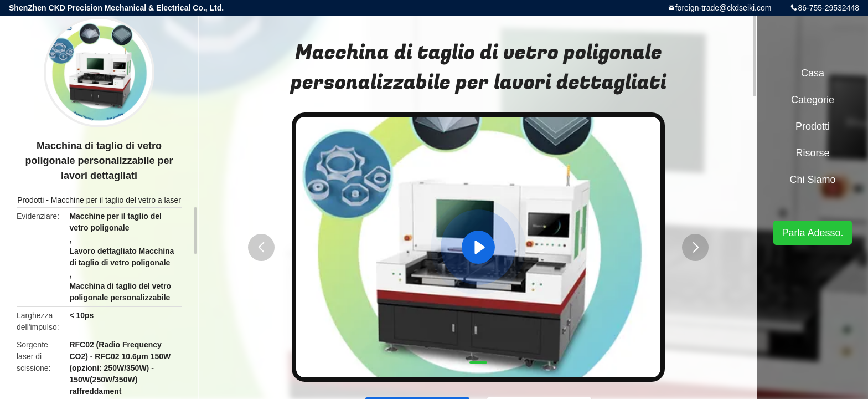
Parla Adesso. (812, 233)
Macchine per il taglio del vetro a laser (116, 200)
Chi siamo (812, 180)
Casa (813, 73)
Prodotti (30, 200)
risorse (812, 153)
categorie (813, 100)
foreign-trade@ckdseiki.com (724, 8)
